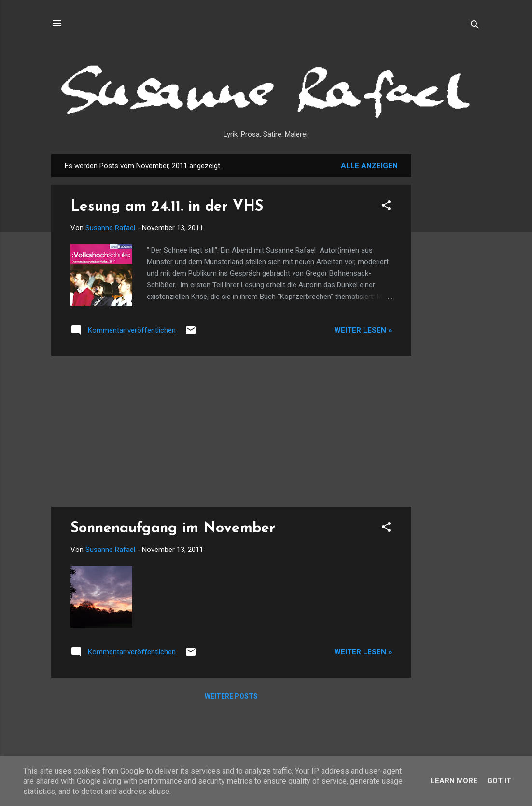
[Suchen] (475, 26)
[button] (386, 207)
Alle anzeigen (369, 166)
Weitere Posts (231, 696)
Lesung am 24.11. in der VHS (167, 207)
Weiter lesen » (363, 330)
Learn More (454, 781)
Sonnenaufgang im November (173, 529)
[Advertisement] (450, 299)
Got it (499, 781)
